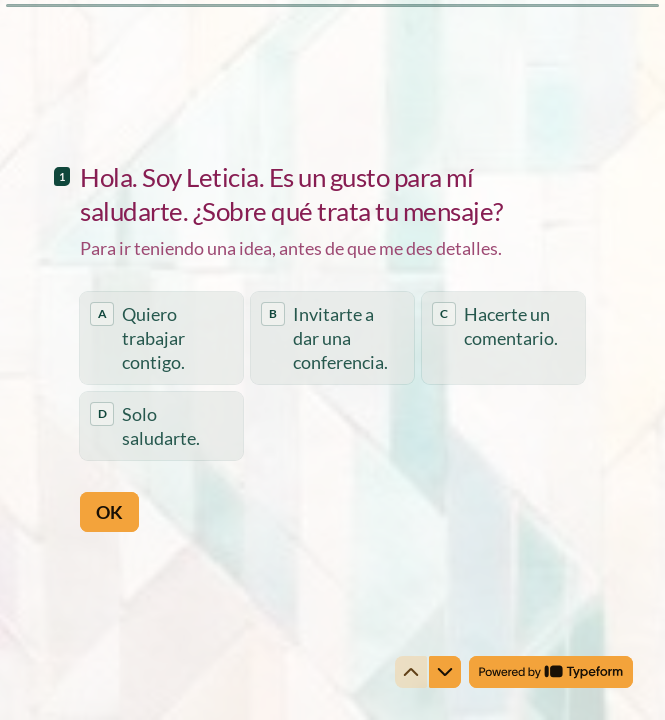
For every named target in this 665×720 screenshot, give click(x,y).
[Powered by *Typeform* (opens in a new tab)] (551, 672)
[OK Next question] (109, 511)
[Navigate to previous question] (411, 672)
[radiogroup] (332, 376)
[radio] (161, 338)
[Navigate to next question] (445, 672)
